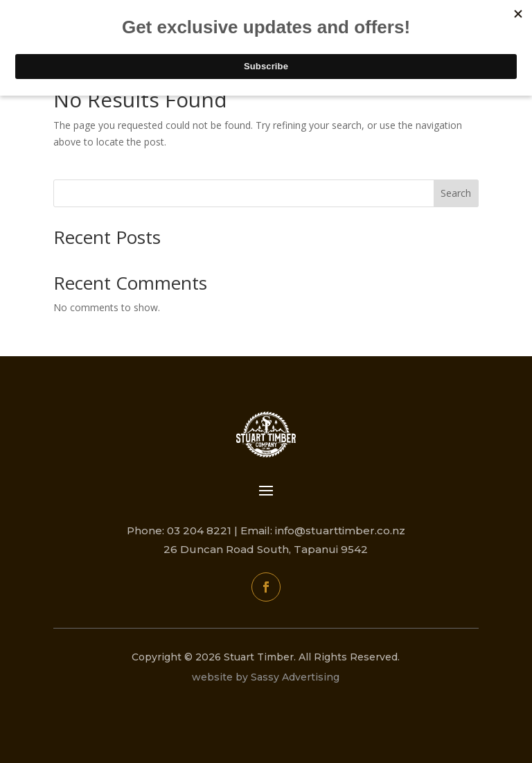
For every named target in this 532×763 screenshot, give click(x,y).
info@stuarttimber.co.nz (340, 530)
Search (456, 193)
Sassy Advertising (295, 677)
